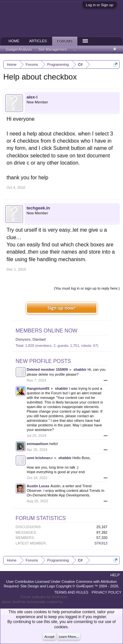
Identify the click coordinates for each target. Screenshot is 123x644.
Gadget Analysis (19, 49)
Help (115, 575)
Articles (38, 41)
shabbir (80, 369)
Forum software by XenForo (44, 597)
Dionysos (23, 339)
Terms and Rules (71, 592)
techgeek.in (38, 208)
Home (14, 41)
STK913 (101, 543)
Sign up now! (61, 308)
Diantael (39, 339)
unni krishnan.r (40, 458)
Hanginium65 (38, 388)
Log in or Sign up (100, 5)
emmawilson (38, 444)
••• (106, 380)
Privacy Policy (106, 592)
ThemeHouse (74, 602)
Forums (65, 41)
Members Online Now (47, 331)
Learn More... (69, 637)
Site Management (53, 49)
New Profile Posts (43, 361)
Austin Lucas (38, 486)
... (75, 49)
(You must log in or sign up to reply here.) (87, 288)
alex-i (32, 97)
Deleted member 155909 (47, 369)
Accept (49, 637)
